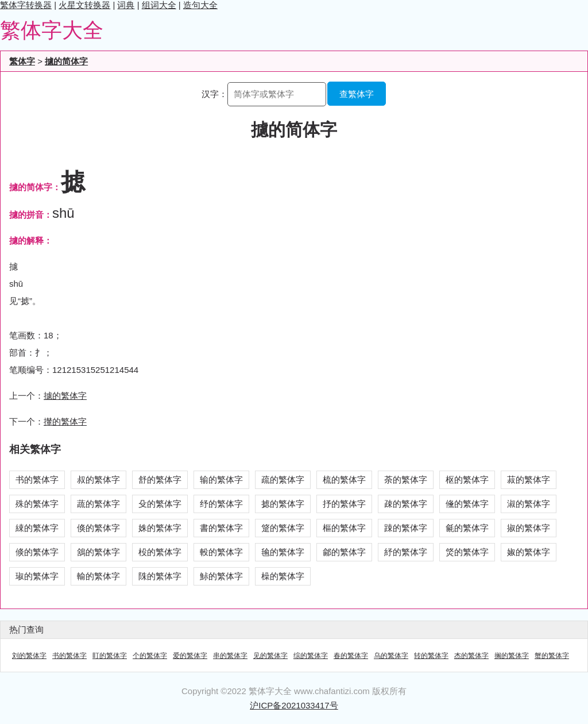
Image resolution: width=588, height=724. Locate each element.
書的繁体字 (221, 528)
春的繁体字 (351, 656)
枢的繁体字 (467, 480)
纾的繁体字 (221, 504)
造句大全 (200, 5)
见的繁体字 (270, 656)
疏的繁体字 (283, 480)
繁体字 (22, 61)
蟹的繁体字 (552, 656)
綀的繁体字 (37, 528)
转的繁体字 (431, 656)
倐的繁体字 (37, 552)
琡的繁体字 (37, 576)
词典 (126, 5)
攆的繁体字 (65, 421)
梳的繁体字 (344, 480)
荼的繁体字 (406, 480)
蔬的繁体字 (98, 504)
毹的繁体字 (467, 528)
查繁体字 (357, 94)
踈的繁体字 (406, 528)
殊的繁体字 (37, 504)
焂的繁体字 (467, 552)
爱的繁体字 (190, 656)
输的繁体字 (221, 480)
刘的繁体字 (29, 656)
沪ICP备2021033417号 (294, 705)
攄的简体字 (66, 61)
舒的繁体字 (160, 480)
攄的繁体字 (65, 396)
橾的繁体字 (283, 576)
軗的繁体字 (221, 552)
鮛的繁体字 (221, 576)
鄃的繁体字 (344, 552)
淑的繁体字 (529, 504)
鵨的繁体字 (98, 552)
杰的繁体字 (471, 656)
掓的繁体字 (529, 528)
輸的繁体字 (98, 576)
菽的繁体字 (529, 480)
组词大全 (159, 5)
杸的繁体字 (160, 552)
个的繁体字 (150, 656)
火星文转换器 (84, 5)
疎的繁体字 (406, 504)
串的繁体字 (230, 656)
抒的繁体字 (344, 504)
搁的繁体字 (512, 656)
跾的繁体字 (283, 528)
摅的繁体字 (283, 504)
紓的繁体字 (406, 552)
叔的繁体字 (98, 480)
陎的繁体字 (160, 576)
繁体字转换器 (26, 5)
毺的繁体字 (283, 552)
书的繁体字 (37, 480)
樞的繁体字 (344, 528)
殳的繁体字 (160, 504)
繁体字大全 (52, 30)
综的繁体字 (311, 656)
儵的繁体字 (467, 504)
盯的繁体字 (110, 656)
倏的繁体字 (98, 528)
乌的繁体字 (391, 656)
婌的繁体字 (529, 552)
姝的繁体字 (160, 528)
